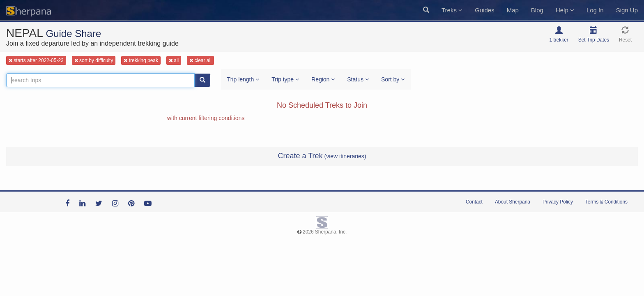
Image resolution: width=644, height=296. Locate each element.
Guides (485, 10)
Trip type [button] (285, 79)
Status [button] (358, 79)
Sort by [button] (393, 79)
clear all (200, 60)
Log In (595, 10)
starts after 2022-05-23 (36, 60)
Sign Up (627, 10)
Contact (474, 202)
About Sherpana (513, 202)
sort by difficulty (94, 60)
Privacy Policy (558, 202)
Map (513, 10)
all (174, 60)
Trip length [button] (243, 79)
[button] (426, 10)
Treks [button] (452, 10)
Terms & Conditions (606, 202)
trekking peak (141, 60)
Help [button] (565, 10)
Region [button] (323, 79)
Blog (537, 10)
